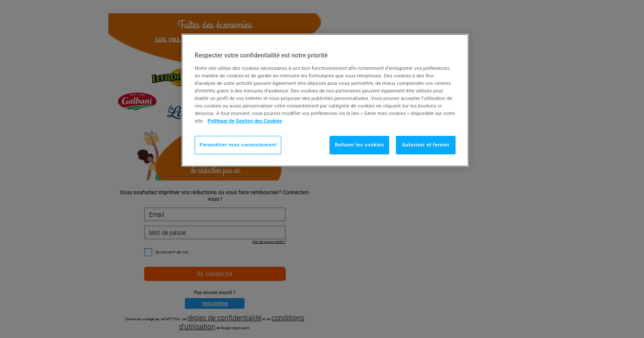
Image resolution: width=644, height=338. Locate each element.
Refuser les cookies (359, 145)
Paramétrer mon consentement (238, 145)
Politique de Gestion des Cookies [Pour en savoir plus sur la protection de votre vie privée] (245, 121)
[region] (325, 100)
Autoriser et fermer (426, 145)
